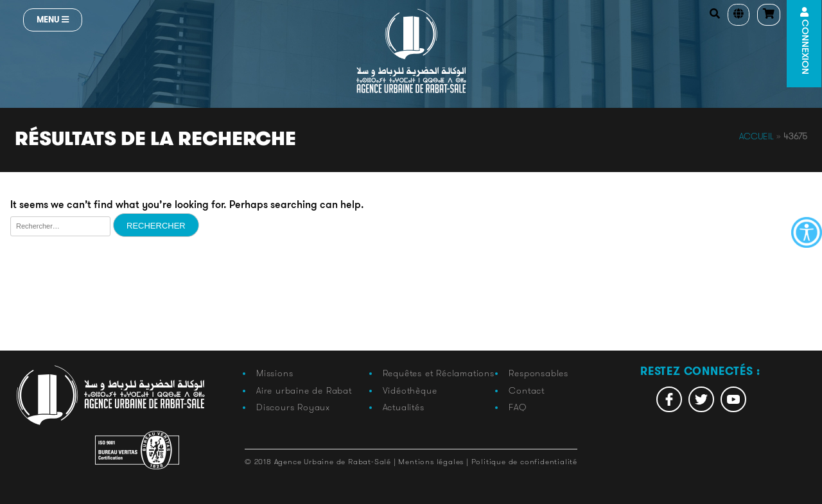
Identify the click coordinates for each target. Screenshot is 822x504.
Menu (53, 20)
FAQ (517, 407)
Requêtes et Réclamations (439, 373)
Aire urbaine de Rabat (304, 390)
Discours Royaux (293, 407)
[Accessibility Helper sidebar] (807, 232)
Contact (527, 390)
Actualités (404, 407)
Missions (275, 373)
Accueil (756, 136)
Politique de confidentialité (524, 461)
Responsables (538, 373)
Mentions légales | (434, 461)
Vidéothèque (410, 390)
